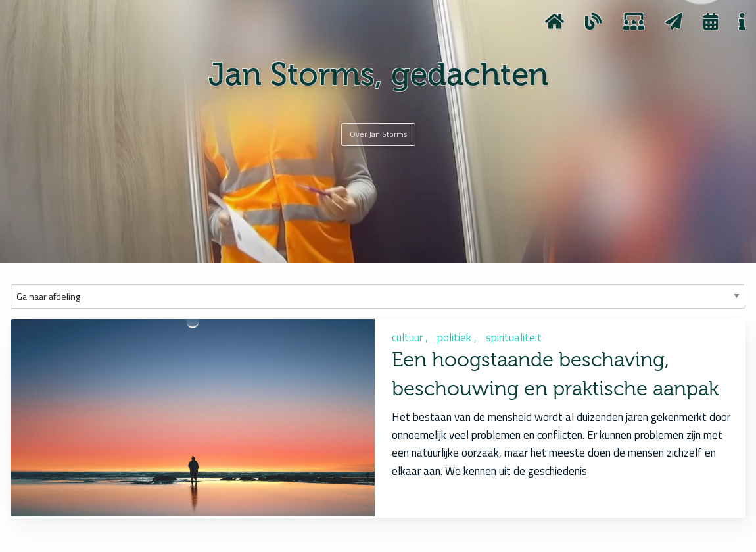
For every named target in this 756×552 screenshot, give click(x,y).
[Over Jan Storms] (378, 134)
